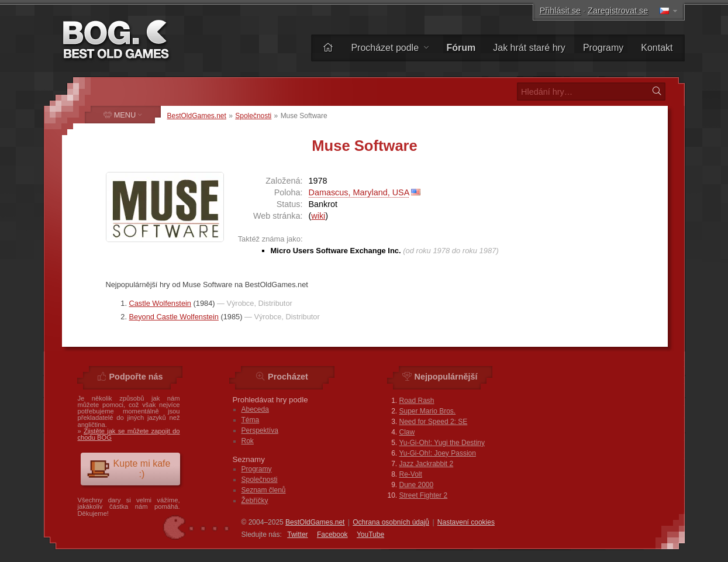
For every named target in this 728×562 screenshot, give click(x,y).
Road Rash (417, 401)
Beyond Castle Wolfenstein (174, 317)
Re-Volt (411, 474)
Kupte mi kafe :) (129, 469)
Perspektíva (260, 430)
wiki (318, 216)
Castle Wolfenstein (160, 303)
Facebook (332, 535)
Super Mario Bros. (428, 411)
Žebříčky (255, 501)
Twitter (297, 535)
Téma (251, 420)
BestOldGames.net (197, 116)
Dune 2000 (417, 485)
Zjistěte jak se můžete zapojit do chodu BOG (129, 434)
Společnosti (253, 116)
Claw (407, 432)
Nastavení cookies (466, 522)
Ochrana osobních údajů (391, 522)
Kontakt (657, 48)
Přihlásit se (560, 11)
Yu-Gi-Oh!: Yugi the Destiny (442, 443)
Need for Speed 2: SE (434, 422)
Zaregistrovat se (618, 11)
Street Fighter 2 (424, 495)
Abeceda (255, 409)
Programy (603, 48)
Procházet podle (390, 48)
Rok (248, 441)
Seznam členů (264, 490)
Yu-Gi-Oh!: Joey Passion (438, 453)
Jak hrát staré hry (529, 48)
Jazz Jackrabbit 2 (427, 464)
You (370, 535)
